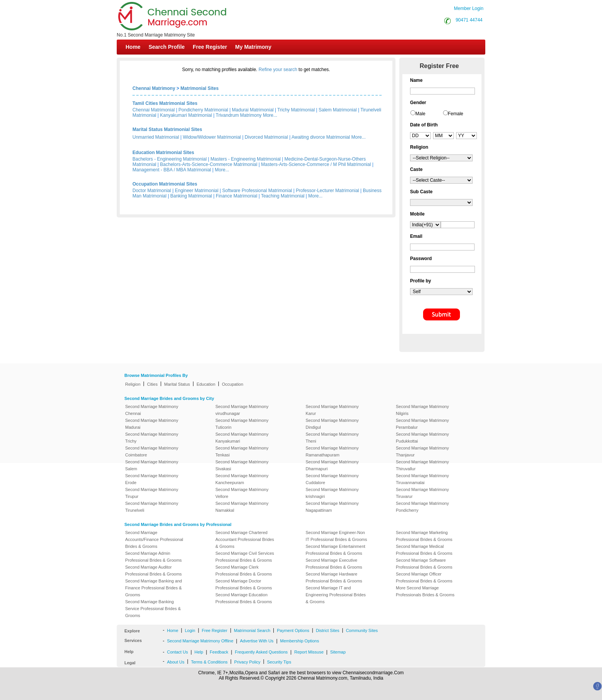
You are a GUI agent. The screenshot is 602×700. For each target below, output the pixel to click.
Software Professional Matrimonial (257, 191)
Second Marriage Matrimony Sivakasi (242, 465)
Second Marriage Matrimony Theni (332, 438)
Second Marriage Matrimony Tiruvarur (422, 493)
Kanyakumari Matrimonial (186, 115)
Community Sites (362, 630)
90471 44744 (469, 20)
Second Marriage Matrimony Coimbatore (152, 451)
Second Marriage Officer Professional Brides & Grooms (424, 577)
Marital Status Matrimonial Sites (167, 129)
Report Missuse (309, 652)
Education (206, 384)
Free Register (210, 47)
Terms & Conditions (209, 662)
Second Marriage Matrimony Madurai (152, 424)
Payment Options (293, 630)
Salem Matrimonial (338, 110)
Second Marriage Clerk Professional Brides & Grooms (244, 571)
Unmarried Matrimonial (156, 137)
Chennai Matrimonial (154, 110)
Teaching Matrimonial (283, 196)
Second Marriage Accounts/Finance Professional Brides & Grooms (154, 539)
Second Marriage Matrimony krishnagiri (332, 493)
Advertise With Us (257, 641)
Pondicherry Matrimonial (203, 110)
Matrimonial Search (252, 630)
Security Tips (279, 662)
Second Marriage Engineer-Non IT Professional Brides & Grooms (336, 536)
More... (270, 115)
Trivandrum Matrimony (239, 115)
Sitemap (338, 652)
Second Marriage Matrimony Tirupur (152, 493)
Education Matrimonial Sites (163, 153)
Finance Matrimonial (237, 196)
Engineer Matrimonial (197, 191)
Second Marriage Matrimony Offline (200, 641)
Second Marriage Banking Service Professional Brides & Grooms (153, 609)
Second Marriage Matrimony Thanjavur (422, 451)
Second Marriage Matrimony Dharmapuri (332, 465)
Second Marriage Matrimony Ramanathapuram (332, 451)
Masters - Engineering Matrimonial (246, 159)
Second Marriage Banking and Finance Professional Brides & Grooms (154, 588)
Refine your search (278, 70)
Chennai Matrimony (154, 88)
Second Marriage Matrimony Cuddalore (332, 479)
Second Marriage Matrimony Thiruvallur (422, 465)
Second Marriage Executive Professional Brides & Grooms (334, 564)
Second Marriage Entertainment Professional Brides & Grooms (335, 550)
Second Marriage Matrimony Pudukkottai (422, 438)
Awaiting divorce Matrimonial (321, 137)
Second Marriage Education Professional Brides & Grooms (244, 598)
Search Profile (167, 47)
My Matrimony (253, 47)
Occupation (233, 384)
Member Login (469, 8)
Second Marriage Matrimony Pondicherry (422, 507)
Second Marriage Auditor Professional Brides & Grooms (153, 571)
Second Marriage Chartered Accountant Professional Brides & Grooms (245, 539)
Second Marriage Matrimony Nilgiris (422, 410)
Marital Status (177, 384)
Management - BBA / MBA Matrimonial (172, 170)
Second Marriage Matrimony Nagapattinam (332, 507)
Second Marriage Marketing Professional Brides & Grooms (424, 536)
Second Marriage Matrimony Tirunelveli (152, 507)
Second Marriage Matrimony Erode (152, 479)
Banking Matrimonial (191, 196)
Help (199, 652)
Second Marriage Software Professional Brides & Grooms (424, 564)
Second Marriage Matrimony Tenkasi (242, 451)
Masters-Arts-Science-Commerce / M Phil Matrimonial (316, 164)
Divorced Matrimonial (266, 137)
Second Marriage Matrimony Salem (152, 465)
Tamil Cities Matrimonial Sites (165, 103)
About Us (176, 662)
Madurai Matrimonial (253, 110)
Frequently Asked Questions (261, 652)
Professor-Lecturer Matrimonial (328, 191)
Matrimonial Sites (199, 88)
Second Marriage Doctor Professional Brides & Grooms (244, 584)
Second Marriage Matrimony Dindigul (332, 424)
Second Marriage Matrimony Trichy (152, 438)
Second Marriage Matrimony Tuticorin (242, 424)
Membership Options (300, 641)
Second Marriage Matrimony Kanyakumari (242, 438)
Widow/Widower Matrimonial (212, 137)
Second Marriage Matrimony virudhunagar (242, 410)
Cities (152, 384)
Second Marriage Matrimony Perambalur (422, 424)
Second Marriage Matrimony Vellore (242, 493)
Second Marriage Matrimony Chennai (152, 410)
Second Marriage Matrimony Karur (332, 410)
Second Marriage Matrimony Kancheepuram (242, 479)
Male (420, 114)
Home (133, 47)
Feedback (219, 652)
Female (456, 114)
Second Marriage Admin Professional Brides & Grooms (153, 557)
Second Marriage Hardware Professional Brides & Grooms (334, 577)
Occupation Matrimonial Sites (165, 184)
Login (190, 630)
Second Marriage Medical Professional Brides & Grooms (424, 550)
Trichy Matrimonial (296, 110)
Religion (133, 384)
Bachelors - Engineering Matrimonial (170, 159)
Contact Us (177, 652)
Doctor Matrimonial (152, 191)
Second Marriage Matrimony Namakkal (242, 507)
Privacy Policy (247, 662)
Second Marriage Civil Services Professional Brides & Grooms (245, 557)
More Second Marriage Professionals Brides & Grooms (425, 591)
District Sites (328, 630)
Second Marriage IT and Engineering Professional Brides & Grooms (336, 595)
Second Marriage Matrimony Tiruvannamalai (422, 479)
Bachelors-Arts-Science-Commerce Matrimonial (209, 164)
